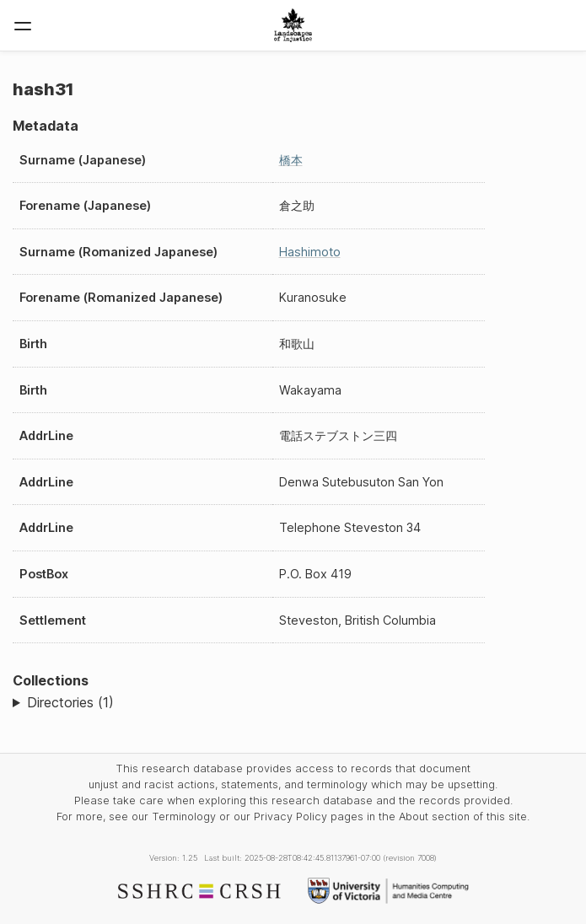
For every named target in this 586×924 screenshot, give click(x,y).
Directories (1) (70, 702)
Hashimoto (310, 252)
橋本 (291, 160)
